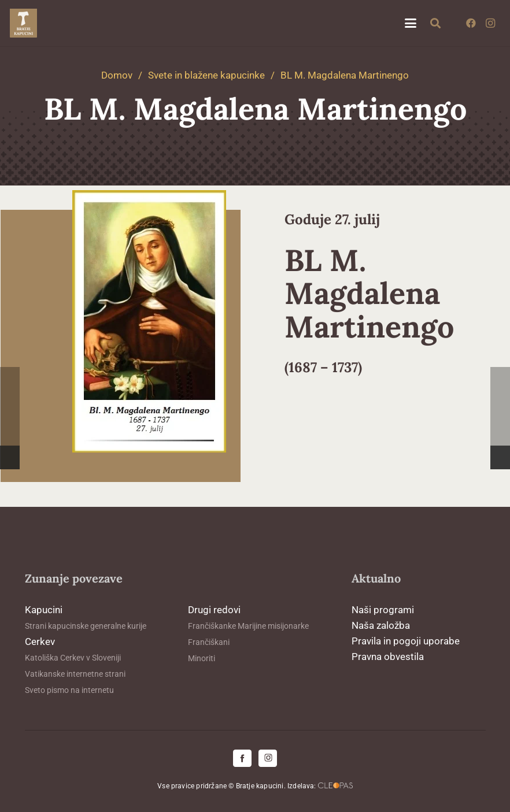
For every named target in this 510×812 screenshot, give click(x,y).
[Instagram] (490, 23)
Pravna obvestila (388, 657)
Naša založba (381, 625)
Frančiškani (209, 642)
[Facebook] (471, 23)
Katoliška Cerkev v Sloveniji (73, 658)
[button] (410, 23)
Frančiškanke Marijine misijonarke (248, 626)
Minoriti (202, 658)
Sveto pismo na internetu (69, 690)
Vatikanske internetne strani (75, 674)
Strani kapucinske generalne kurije (86, 626)
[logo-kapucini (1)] (23, 23)
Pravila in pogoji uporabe (406, 641)
